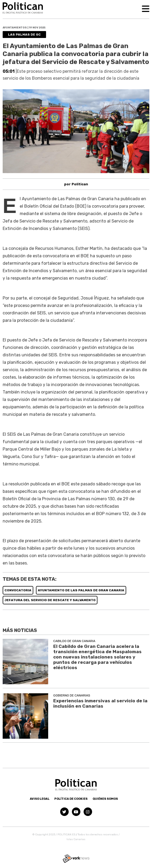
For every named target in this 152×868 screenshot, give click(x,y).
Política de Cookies (71, 799)
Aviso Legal (40, 799)
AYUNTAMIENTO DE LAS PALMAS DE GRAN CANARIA (81, 590)
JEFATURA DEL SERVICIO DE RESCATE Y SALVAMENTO (50, 600)
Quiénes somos (105, 799)
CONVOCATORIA (18, 590)
